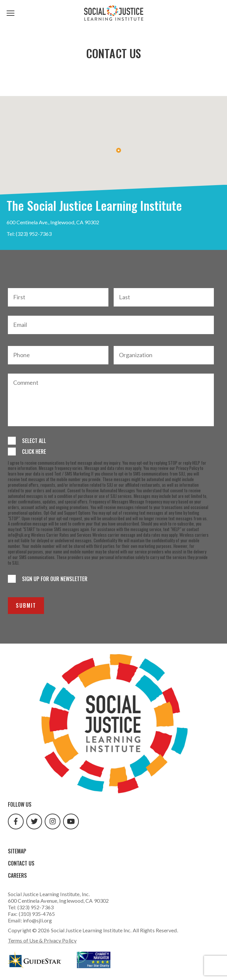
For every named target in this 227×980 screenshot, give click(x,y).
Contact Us (21, 863)
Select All (34, 441)
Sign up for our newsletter (55, 579)
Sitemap (17, 851)
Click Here (34, 452)
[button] (119, 150)
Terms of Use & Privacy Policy (42, 940)
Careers (17, 875)
